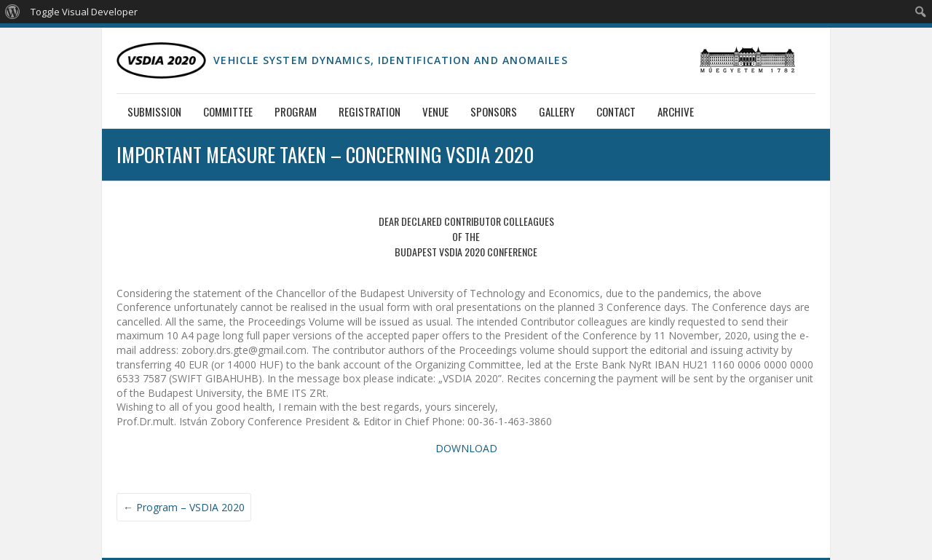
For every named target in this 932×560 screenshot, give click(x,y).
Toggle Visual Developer (84, 12)
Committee (228, 111)
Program (296, 111)
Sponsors (494, 111)
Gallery (557, 111)
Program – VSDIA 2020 (184, 507)
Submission (154, 111)
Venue (435, 111)
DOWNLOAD (466, 448)
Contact (616, 111)
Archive (676, 111)
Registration (370, 111)
